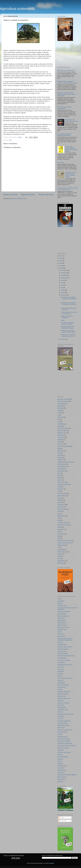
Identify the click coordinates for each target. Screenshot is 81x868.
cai (58, 415)
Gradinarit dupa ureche (64, 698)
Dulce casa (61, 669)
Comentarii (62, 821)
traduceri (60, 554)
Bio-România (61, 618)
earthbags (60, 440)
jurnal (59, 473)
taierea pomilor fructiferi (64, 543)
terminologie (61, 550)
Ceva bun (60, 642)
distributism (61, 435)
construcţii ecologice (63, 428)
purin (59, 514)
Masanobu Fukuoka (63, 484)
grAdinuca (60, 781)
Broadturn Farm (62, 630)
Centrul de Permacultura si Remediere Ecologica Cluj (65, 639)
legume (60, 480)
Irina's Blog (61, 716)
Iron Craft (60, 719)
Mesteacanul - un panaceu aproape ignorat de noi (68, 335)
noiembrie (64, 273)
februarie (64, 295)
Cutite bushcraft (62, 658)
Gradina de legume (63, 694)
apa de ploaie (61, 404)
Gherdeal (60, 689)
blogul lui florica (62, 777)
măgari (59, 487)
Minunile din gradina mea (65, 730)
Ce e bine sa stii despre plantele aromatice (67, 323)
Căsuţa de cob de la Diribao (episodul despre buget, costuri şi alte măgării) (67, 94)
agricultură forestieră (63, 401)
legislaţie (60, 478)
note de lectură (62, 493)
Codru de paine (62, 651)
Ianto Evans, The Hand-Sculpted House (71, 120)
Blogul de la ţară (62, 625)
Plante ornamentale (63, 748)
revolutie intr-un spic (63, 525)
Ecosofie (60, 676)
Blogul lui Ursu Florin (63, 627)
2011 (61, 268)
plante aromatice (62, 509)
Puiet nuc (60, 755)
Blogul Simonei (62, 623)
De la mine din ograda (64, 660)
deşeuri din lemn (62, 433)
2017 (61, 256)
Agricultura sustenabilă (17, 9)
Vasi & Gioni (61, 768)
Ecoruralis (60, 674)
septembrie (64, 278)
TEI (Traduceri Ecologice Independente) (64, 108)
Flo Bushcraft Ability (63, 685)
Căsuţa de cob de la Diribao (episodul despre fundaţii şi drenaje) (71, 174)
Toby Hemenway (62, 552)
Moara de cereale (62, 732)
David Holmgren (62, 431)
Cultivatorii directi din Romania (66, 656)
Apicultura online (62, 606)
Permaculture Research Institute (67, 746)
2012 (61, 266)
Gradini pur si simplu (63, 703)
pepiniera (60, 502)
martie (63, 293)
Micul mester (61, 728)
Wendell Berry (61, 561)
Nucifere (60, 734)
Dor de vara (61, 667)
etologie (60, 442)
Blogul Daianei (62, 621)
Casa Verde (61, 634)
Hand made (61, 705)
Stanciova (60, 759)
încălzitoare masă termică (65, 462)
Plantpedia (60, 750)
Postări (61, 817)
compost (60, 426)
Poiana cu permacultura (64, 752)
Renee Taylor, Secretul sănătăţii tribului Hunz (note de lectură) (71, 149)
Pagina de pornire (28, 195)
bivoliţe (59, 410)
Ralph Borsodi (61, 516)
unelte (59, 556)
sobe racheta (61, 534)
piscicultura (61, 507)
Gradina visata (62, 696)
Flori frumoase (62, 687)
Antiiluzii (60, 603)
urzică (59, 559)
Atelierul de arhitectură (64, 612)
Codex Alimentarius (63, 649)
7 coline (60, 599)
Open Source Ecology (64, 739)
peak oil (60, 498)
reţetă (59, 520)
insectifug (60, 455)
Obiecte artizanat (62, 737)
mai (62, 288)
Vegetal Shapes (62, 770)
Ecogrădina (61, 671)
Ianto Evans (61, 451)
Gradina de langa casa (64, 692)
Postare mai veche (46, 195)
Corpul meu (61, 162)
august (63, 280)
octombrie (64, 275)
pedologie (60, 500)
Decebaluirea (61, 662)
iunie (62, 285)
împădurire (61, 460)
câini (59, 419)
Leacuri (63, 320)
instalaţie (60, 458)
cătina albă (61, 417)
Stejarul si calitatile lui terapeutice (67, 317)
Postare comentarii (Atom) (19, 199)
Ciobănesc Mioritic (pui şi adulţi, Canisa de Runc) (68, 331)
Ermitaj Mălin (61, 683)
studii (59, 538)
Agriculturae (61, 601)
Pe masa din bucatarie (64, 741)
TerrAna (60, 761)
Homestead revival (63, 710)
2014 (61, 261)
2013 (61, 263)
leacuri (59, 475)
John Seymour (62, 471)
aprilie (63, 290)
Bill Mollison (61, 408)
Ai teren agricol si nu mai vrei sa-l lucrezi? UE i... (69, 313)
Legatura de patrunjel (63, 725)
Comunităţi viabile (62, 653)
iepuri (59, 453)
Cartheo (60, 632)
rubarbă (60, 527)
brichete (60, 413)
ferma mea (61, 444)
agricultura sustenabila (64, 399)
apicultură (60, 406)
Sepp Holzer (61, 529)
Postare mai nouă (10, 195)
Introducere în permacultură (65, 714)
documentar (61, 437)
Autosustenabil (62, 614)
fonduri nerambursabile (64, 446)
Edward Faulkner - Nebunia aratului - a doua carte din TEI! (67, 189)
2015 (61, 258)
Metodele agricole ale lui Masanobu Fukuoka (68, 327)
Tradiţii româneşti (62, 766)
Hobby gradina (62, 707)
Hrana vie (60, 712)
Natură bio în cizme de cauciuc (66, 70)
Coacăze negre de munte (65, 647)
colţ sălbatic (61, 424)
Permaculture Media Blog (65, 743)
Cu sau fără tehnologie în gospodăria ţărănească (65, 135)
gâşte (59, 449)
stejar (10, 140)
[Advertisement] (67, 54)
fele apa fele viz (62, 779)
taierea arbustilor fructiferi (65, 541)
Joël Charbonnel (62, 466)
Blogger (52, 863)
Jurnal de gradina (62, 723)
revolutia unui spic (63, 523)
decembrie (64, 270)
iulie (62, 283)
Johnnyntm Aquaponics (64, 721)
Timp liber (60, 763)
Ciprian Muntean (62, 645)
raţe (59, 518)
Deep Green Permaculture (65, 665)
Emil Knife (60, 680)
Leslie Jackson (62, 482)
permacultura (61, 505)
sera (59, 532)
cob (58, 422)
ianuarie (63, 339)
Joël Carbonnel (62, 464)
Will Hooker (61, 563)
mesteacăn (61, 489)
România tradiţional (63, 757)
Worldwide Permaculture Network (67, 775)
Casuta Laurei (61, 636)
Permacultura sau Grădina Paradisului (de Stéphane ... (69, 299)
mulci (59, 491)
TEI (58, 547)
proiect (59, 511)
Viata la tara (61, 772)
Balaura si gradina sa (63, 616)
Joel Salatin (61, 469)
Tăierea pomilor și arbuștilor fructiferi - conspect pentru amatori (67, 82)
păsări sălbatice (62, 496)
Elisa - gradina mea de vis (65, 678)
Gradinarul (60, 701)
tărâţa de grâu (61, 545)
